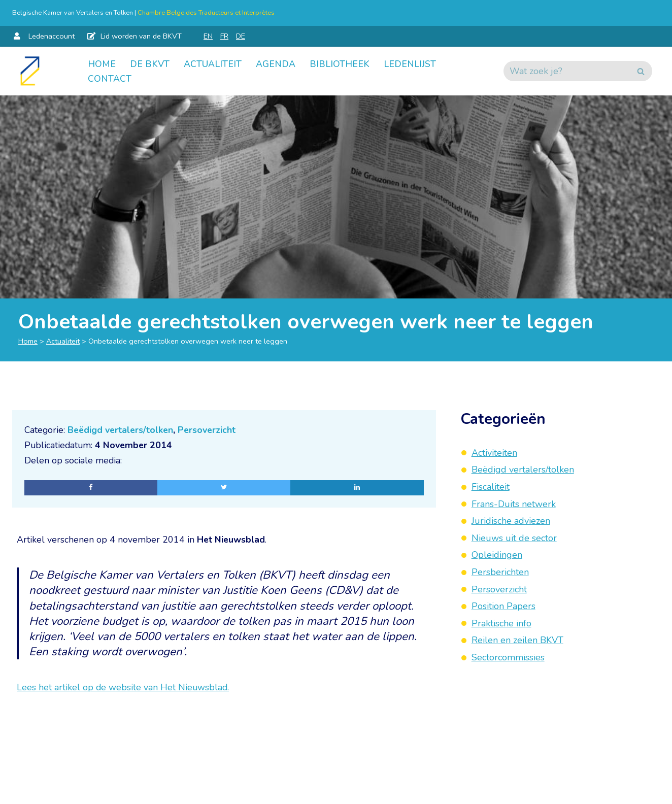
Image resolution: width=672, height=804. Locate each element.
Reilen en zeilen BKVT (517, 640)
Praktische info (501, 623)
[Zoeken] (566, 71)
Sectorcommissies (508, 657)
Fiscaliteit (491, 487)
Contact (110, 79)
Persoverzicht (211, 430)
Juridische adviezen (511, 521)
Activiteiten (494, 453)
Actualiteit (213, 63)
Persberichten (500, 572)
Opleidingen (497, 555)
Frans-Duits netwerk (514, 504)
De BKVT (150, 63)
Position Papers (503, 606)
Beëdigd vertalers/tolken (123, 430)
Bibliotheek (340, 63)
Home (102, 63)
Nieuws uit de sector (514, 538)
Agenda (276, 63)
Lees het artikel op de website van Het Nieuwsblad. (124, 690)
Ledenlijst (410, 63)
